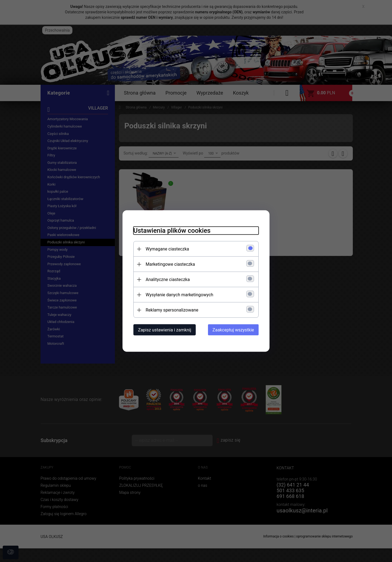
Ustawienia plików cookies (172, 231)
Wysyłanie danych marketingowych (179, 295)
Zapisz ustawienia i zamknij (165, 330)
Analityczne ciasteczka (168, 280)
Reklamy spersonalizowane (172, 310)
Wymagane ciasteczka (167, 249)
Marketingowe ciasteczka (170, 264)
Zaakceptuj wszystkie (233, 330)
